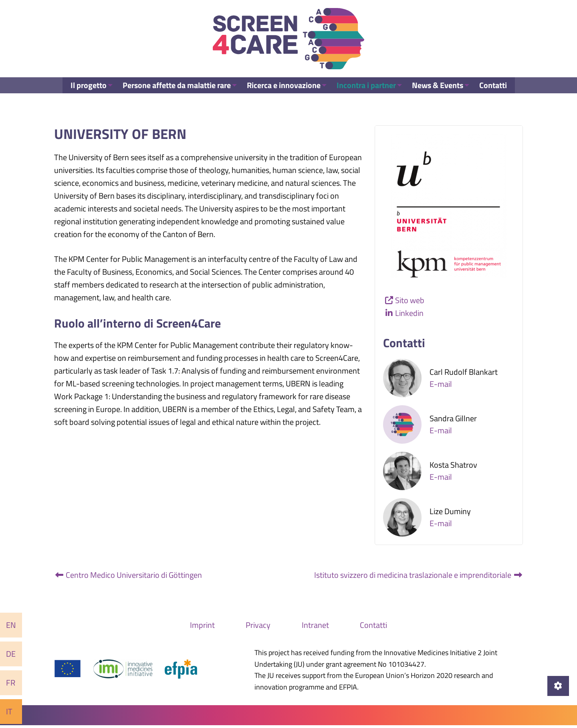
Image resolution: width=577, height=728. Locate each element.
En (11, 625)
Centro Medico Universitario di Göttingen (128, 577)
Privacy (258, 627)
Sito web (410, 303)
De (11, 654)
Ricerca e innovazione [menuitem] (282, 94)
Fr (11, 683)
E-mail (441, 386)
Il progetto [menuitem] (83, 94)
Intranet (315, 627)
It (9, 711)
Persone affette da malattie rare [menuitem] (174, 94)
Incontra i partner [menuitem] (367, 94)
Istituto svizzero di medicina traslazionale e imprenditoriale (419, 577)
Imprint (202, 627)
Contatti (373, 627)
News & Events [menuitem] (440, 94)
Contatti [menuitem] (498, 94)
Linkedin (409, 316)
